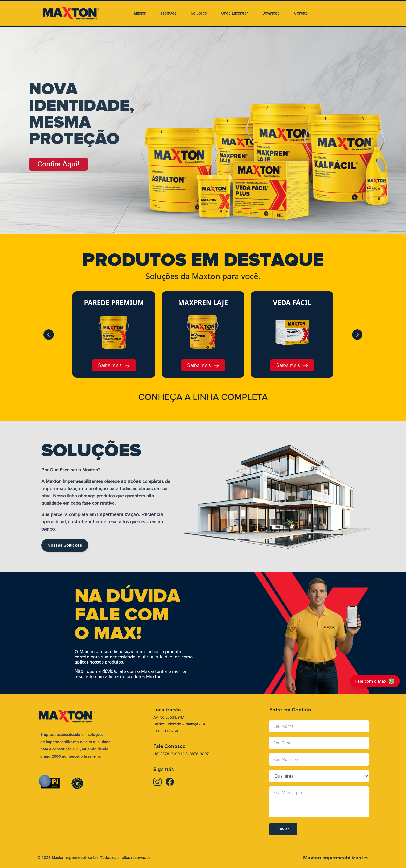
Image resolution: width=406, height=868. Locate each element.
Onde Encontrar (234, 13)
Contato (301, 13)
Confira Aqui (58, 164)
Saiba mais (114, 365)
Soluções (199, 13)
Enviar (283, 829)
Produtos (169, 13)
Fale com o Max (375, 681)
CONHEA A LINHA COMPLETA (203, 397)
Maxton (140, 13)
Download (271, 13)
